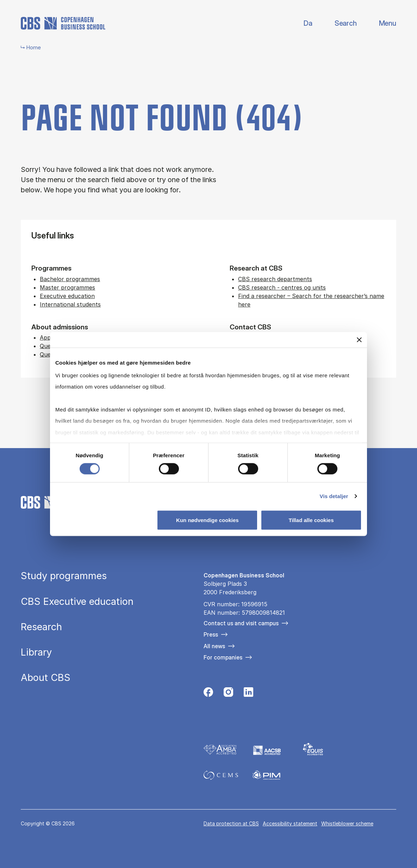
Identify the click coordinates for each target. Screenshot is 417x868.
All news (214, 646)
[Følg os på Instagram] (228, 694)
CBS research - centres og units (282, 287)
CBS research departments (275, 279)
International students (70, 304)
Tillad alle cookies (311, 520)
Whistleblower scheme (347, 823)
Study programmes (64, 576)
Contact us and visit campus (241, 623)
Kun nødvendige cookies (207, 520)
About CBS (46, 678)
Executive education (67, 296)
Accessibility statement (290, 823)
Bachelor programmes (70, 279)
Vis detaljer (334, 496)
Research (41, 627)
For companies (223, 657)
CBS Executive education (77, 602)
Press (211, 634)
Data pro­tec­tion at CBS (231, 823)
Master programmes (67, 287)
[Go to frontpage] (63, 23)
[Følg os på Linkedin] (248, 694)
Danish (302, 23)
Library (36, 652)
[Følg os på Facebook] (208, 694)
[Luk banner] (359, 340)
